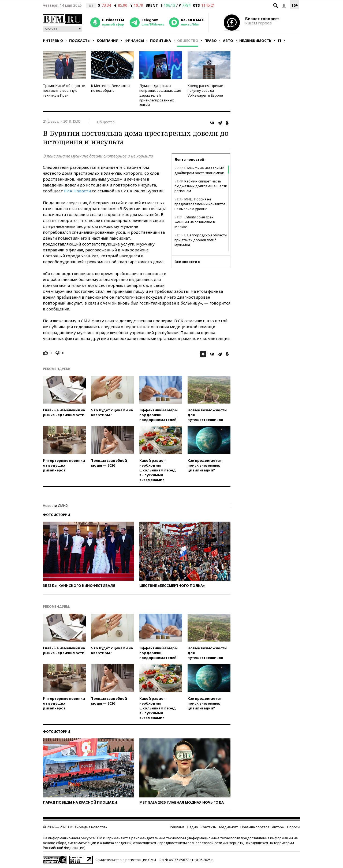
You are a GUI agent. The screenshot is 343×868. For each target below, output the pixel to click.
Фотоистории (56, 515)
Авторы (278, 827)
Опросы (294, 827)
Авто (228, 41)
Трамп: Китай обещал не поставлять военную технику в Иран (64, 90)
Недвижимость (255, 41)
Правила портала (255, 827)
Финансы (134, 41)
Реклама (177, 827)
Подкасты (80, 41)
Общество (188, 41)
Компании (108, 41)
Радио (193, 827)
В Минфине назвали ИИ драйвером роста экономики (199, 170)
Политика (161, 41)
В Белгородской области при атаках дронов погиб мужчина (201, 240)
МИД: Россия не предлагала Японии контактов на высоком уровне (200, 204)
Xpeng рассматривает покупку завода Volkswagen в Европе (206, 90)
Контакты (209, 827)
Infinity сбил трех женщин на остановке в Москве (195, 222)
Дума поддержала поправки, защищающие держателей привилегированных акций (160, 95)
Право (211, 41)
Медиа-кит (228, 827)
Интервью (53, 41)
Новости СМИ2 (55, 506)
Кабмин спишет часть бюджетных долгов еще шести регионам (201, 186)
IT (280, 41)
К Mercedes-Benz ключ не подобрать (110, 88)
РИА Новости (77, 191)
